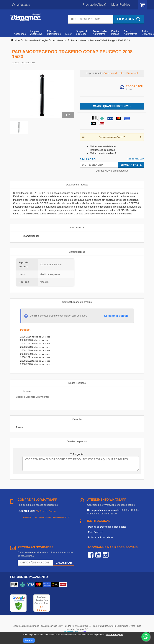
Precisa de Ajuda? (95, 5)
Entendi (29, 640)
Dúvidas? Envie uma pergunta (112, 171)
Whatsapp (21, 5)
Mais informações (114, 635)
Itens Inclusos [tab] (77, 228)
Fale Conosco (96, 532)
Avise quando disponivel (112, 106)
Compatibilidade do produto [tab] (77, 302)
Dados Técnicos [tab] (77, 383)
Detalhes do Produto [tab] (77, 185)
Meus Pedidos (121, 5)
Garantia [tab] (77, 419)
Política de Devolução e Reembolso (107, 527)
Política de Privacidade (100, 537)
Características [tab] (77, 252)
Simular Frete (131, 165)
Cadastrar (64, 563)
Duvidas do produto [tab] (77, 441)
